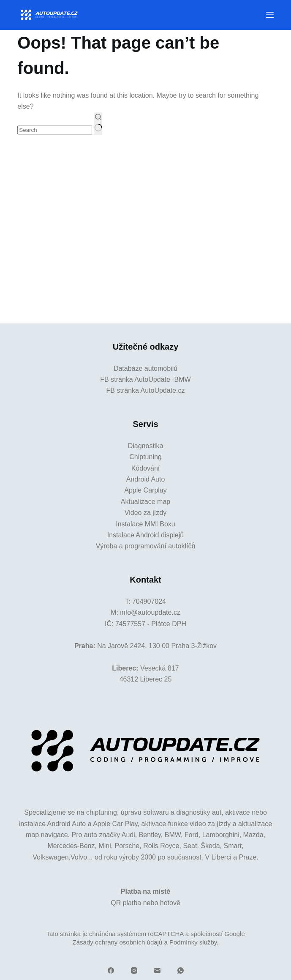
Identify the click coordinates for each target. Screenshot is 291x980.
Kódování (146, 468)
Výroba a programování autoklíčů (146, 546)
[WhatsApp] (181, 970)
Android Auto (146, 479)
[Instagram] (134, 970)
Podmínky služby (193, 942)
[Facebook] (111, 970)
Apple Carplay (145, 490)
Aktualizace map (145, 502)
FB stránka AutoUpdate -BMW (145, 379)
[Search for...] (55, 130)
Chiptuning (145, 457)
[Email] (157, 970)
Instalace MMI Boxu (145, 524)
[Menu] (270, 15)
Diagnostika (146, 446)
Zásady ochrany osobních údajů (118, 942)
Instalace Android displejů (145, 535)
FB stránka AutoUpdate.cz (146, 390)
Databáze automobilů (145, 368)
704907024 (149, 601)
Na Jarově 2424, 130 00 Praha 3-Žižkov (157, 646)
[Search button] (98, 124)
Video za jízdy (145, 513)
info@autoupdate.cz (150, 612)
